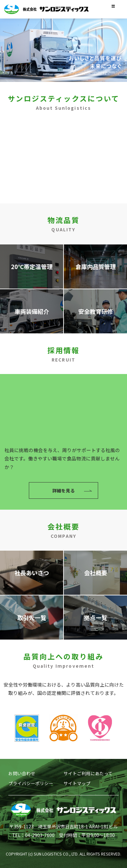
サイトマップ (77, 783)
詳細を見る (63, 179)
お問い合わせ (22, 773)
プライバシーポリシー (31, 783)
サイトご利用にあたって (88, 773)
